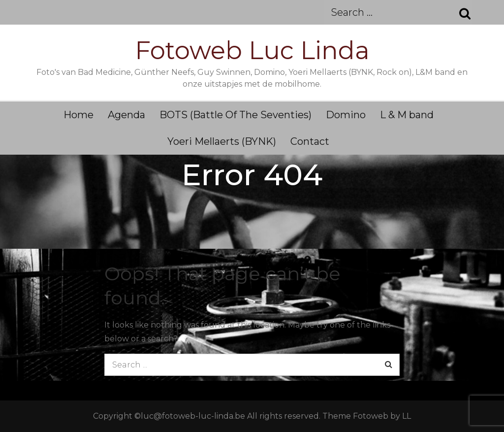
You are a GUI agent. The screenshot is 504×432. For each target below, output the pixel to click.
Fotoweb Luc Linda (252, 50)
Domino (346, 115)
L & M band (407, 115)
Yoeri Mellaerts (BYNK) (222, 141)
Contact (310, 141)
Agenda (126, 115)
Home (79, 115)
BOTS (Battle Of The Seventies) (236, 115)
